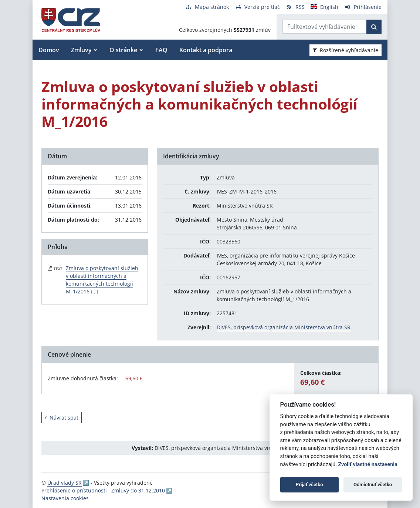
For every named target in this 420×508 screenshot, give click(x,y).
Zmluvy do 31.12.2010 (138, 490)
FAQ (161, 50)
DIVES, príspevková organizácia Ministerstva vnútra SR (284, 327)
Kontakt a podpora (206, 50)
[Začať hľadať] (374, 27)
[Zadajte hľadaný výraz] (325, 27)
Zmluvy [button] (81, 50)
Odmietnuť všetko (373, 485)
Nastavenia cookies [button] (65, 498)
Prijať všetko (309, 485)
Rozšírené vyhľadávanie (346, 50)
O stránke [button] (123, 50)
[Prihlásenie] (363, 7)
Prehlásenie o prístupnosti (74, 490)
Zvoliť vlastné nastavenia (368, 465)
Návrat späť (62, 418)
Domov (49, 50)
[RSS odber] (295, 7)
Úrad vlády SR (65, 483)
